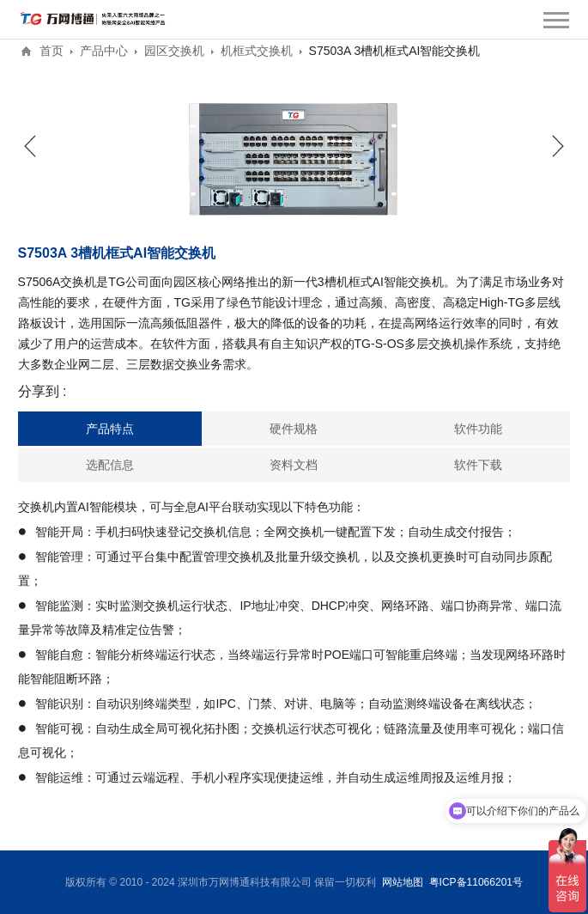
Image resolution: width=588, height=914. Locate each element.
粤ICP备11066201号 (476, 882)
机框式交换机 (257, 51)
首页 (52, 51)
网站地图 (403, 882)
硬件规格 (294, 429)
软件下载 (478, 465)
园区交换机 (174, 51)
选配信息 (110, 465)
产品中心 (104, 51)
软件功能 (478, 429)
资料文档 (294, 465)
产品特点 (110, 429)
